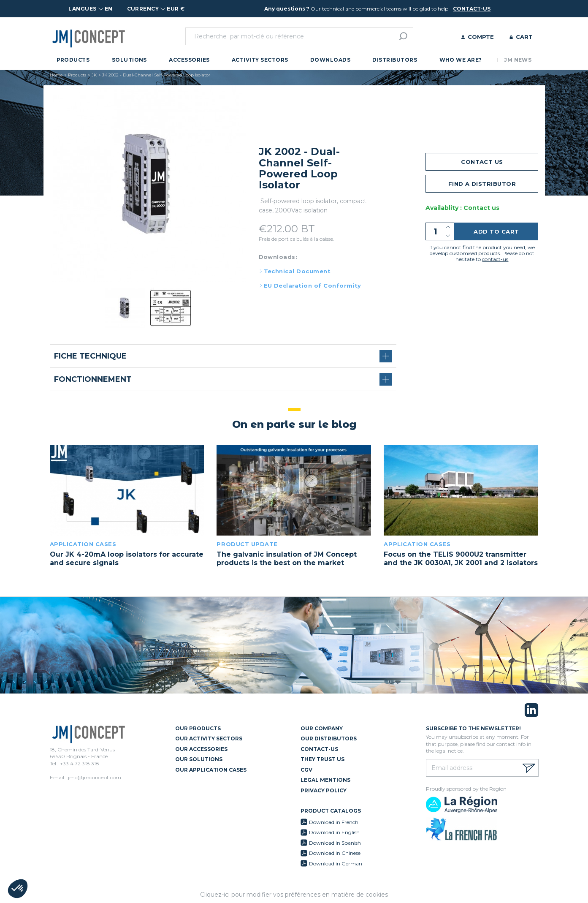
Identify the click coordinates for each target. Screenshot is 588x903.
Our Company (322, 728)
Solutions (129, 60)
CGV (306, 770)
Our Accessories (201, 749)
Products (73, 60)
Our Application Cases (211, 770)
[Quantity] (440, 231)
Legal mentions (325, 780)
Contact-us (319, 749)
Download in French (334, 822)
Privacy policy (324, 790)
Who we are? (461, 60)
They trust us (322, 759)
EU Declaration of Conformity (313, 286)
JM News (518, 60)
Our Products (198, 728)
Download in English (334, 832)
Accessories (189, 60)
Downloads (330, 60)
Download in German (336, 864)
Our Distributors (329, 738)
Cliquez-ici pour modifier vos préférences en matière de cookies (294, 895)
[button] (18, 889)
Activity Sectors (260, 60)
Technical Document (297, 271)
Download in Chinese (335, 853)
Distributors (395, 60)
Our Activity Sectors (209, 738)
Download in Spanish (335, 843)
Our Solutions (199, 759)
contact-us (472, 9)
